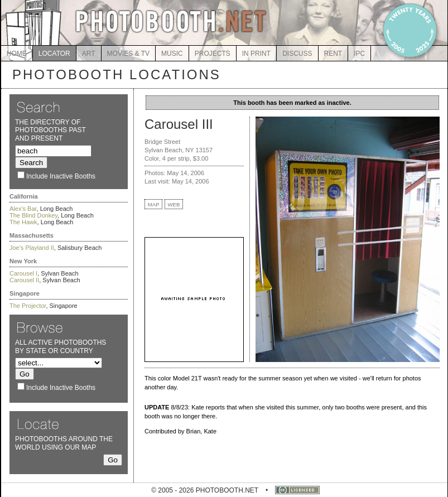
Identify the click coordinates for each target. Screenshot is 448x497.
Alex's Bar (23, 209)
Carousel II (24, 280)
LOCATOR (54, 54)
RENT (333, 54)
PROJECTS (213, 54)
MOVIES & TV (128, 54)
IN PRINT (256, 54)
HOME (17, 54)
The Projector (28, 306)
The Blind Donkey (33, 215)
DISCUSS (297, 54)
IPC (359, 54)
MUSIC (172, 54)
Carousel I (23, 273)
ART (89, 54)
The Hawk (23, 222)
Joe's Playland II (32, 248)
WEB (174, 204)
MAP (154, 204)
